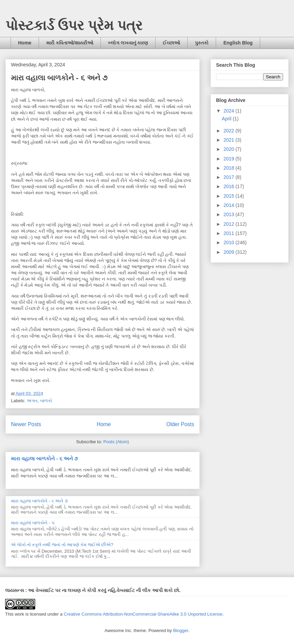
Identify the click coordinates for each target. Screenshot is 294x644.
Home (25, 43)
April (227, 119)
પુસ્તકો (202, 43)
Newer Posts (26, 424)
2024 (230, 111)
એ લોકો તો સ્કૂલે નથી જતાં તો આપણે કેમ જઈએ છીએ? (62, 545)
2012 (230, 224)
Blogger (181, 630)
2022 (230, 131)
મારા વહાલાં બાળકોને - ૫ (33, 523)
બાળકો (46, 401)
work (19, 614)
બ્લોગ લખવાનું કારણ (128, 43)
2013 (230, 214)
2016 (230, 186)
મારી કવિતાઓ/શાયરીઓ (70, 43)
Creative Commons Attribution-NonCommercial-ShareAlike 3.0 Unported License (143, 614)
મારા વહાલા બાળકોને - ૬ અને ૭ (59, 78)
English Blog (238, 43)
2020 (230, 149)
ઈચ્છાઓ (171, 43)
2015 (230, 196)
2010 (230, 242)
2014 (230, 205)
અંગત (32, 401)
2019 (230, 159)
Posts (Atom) (116, 442)
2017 (230, 177)
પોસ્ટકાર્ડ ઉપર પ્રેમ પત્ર (74, 25)
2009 (230, 252)
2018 (230, 168)
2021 (230, 140)
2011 (230, 233)
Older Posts (180, 424)
